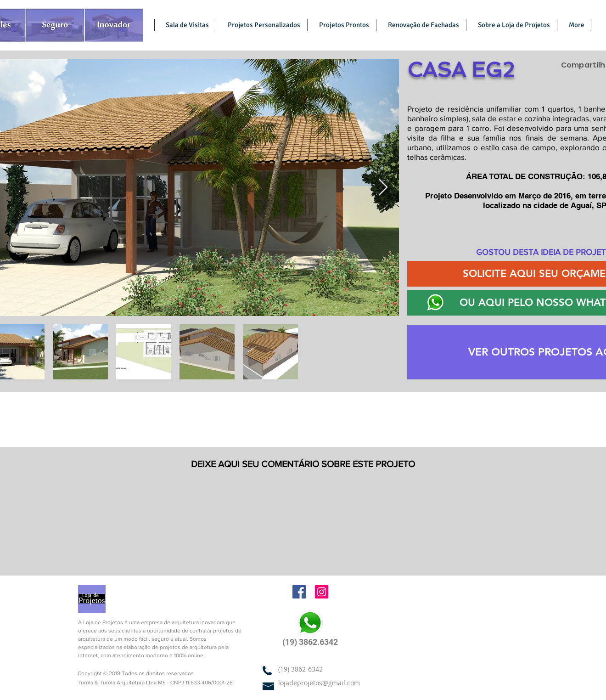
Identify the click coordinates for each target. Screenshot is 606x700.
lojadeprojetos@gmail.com (319, 683)
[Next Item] (383, 188)
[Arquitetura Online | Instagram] (322, 592)
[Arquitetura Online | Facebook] (299, 592)
